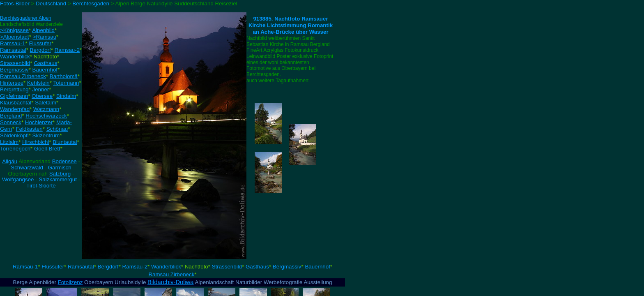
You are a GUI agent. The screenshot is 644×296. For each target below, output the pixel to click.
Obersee (42, 96)
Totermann (66, 83)
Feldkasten (29, 129)
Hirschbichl (36, 142)
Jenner (41, 89)
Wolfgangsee (18, 179)
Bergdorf (40, 50)
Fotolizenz (70, 282)
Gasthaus (45, 63)
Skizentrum (46, 135)
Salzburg (60, 174)
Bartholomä (64, 76)
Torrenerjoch (15, 149)
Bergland (11, 116)
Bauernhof (45, 70)
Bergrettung (14, 89)
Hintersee (12, 83)
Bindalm (66, 96)
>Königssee (14, 30)
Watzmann (46, 109)
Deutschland (51, 3)
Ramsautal (13, 50)
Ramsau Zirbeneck (23, 76)
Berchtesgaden (91, 3)
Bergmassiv (14, 70)
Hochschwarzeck (46, 116)
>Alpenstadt (15, 37)
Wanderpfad (15, 109)
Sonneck (11, 122)
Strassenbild (15, 63)
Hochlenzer (39, 122)
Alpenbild (43, 30)
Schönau (57, 129)
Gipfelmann (14, 96)
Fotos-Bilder (15, 3)
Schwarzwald (27, 168)
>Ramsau (45, 37)
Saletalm (46, 103)
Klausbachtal (16, 103)
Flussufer (40, 43)
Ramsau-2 (67, 50)
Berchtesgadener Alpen (26, 18)
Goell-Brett (47, 149)
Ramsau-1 (13, 43)
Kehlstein (38, 83)
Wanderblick (15, 57)
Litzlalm (9, 142)
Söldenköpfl (14, 135)
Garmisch (60, 168)
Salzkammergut (58, 179)
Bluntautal (65, 142)
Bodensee (64, 161)
